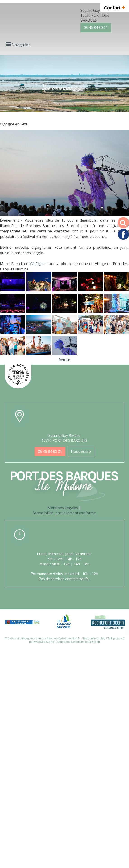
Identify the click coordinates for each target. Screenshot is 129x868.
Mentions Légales (63, 508)
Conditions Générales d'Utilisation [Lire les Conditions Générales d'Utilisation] (78, 642)
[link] (37, 264)
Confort (115, 7)
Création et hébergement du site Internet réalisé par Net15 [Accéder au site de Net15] (42, 638)
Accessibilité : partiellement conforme (64, 513)
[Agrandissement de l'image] (13, 290)
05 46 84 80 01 (96, 28)
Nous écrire (81, 452)
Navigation (21, 45)
